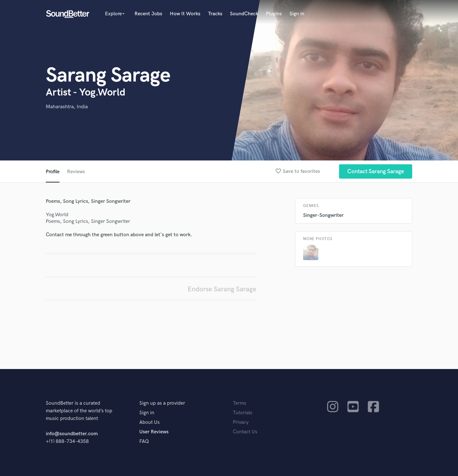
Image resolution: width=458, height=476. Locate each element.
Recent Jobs (148, 14)
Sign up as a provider (162, 403)
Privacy (241, 422)
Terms (239, 403)
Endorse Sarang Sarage (222, 289)
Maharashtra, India (67, 107)
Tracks (215, 14)
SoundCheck (244, 14)
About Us (149, 422)
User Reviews (154, 432)
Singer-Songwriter (323, 215)
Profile (53, 172)
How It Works (185, 14)
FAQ (144, 441)
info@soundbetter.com (72, 434)
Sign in (297, 14)
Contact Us (245, 432)
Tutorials (243, 413)
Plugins (274, 14)
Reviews (76, 172)
